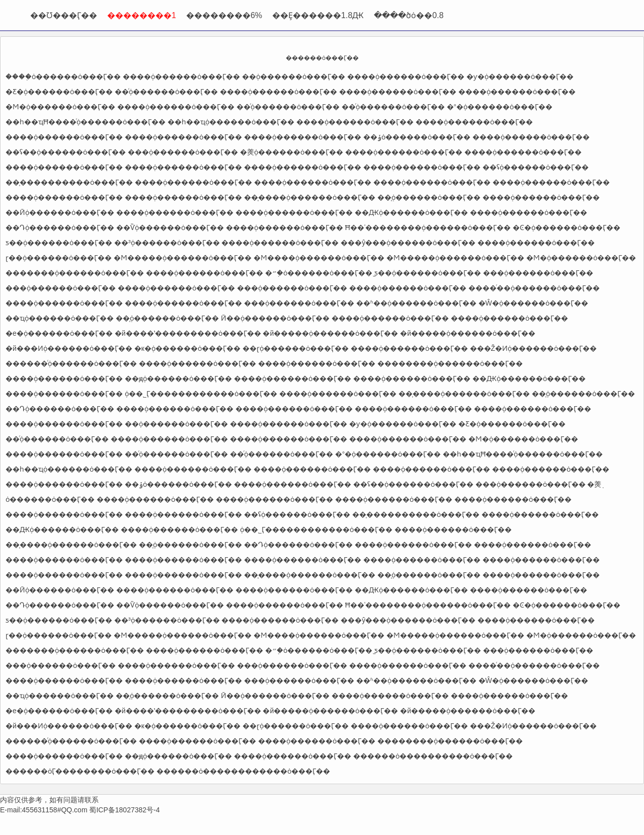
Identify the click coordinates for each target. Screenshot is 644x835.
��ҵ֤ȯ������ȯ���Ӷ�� (60, 318)
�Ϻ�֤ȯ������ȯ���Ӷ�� (60, 107)
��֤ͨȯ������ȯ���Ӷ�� (166, 92)
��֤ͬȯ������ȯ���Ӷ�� (393, 107)
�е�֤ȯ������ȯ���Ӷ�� (59, 333)
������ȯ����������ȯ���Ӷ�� (433, 756)
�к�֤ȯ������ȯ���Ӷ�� (187, 348)
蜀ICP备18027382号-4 (124, 810)
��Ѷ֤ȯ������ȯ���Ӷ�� (170, 227)
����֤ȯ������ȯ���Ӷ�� (63, 77)
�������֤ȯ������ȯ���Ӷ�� (75, 273)
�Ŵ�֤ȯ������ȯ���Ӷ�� (533, 303)
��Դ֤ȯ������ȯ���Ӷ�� (60, 227)
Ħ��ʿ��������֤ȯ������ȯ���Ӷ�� (428, 227)
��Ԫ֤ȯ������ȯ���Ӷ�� (411, 212)
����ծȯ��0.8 (409, 15)
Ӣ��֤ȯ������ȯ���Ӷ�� (275, 318)
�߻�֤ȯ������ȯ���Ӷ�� (294, 77)
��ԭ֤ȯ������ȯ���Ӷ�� (178, 378)
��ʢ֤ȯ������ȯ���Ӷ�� (536, 167)
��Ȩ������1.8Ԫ (318, 15)
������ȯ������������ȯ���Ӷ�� (243, 771)
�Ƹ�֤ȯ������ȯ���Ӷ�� (59, 92)
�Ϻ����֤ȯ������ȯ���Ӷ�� (319, 258)
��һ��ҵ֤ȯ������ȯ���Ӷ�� (231, 122)
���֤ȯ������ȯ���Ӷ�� (183, 152)
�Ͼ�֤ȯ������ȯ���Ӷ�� (567, 227)
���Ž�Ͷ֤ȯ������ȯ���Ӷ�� (534, 348)
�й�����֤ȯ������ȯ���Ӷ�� (330, 333)
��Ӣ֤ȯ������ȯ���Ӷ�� (60, 212)
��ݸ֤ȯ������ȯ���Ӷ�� (417, 137)
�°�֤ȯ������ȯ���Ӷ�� (500, 107)
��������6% (224, 15)
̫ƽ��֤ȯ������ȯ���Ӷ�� (428, 273)
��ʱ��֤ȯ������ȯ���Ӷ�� (416, 303)
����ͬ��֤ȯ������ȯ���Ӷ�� (534, 288)
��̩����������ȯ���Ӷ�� (69, 182)
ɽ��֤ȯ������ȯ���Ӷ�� (59, 258)
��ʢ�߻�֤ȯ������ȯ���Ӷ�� (66, 152)
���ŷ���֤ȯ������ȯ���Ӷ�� (408, 243)
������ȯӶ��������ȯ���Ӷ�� (80, 771)
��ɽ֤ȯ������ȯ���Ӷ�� (296, 348)
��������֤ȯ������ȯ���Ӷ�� (450, 363)
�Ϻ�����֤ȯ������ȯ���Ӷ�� (183, 258)
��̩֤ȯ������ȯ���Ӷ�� (429, 197)
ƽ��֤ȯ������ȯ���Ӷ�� (59, 243)
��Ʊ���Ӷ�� (64, 15)
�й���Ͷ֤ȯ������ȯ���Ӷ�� (69, 348)
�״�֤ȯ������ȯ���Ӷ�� (319, 273)
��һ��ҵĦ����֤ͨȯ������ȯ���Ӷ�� (86, 122)
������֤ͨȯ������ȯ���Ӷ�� (71, 363)
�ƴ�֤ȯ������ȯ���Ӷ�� (520, 77)
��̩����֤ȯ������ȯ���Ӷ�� (310, 197)
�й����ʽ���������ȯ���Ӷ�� (188, 333)
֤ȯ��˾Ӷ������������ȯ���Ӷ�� (201, 394)
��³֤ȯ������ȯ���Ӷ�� (167, 243)
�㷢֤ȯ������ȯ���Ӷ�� (292, 152)
